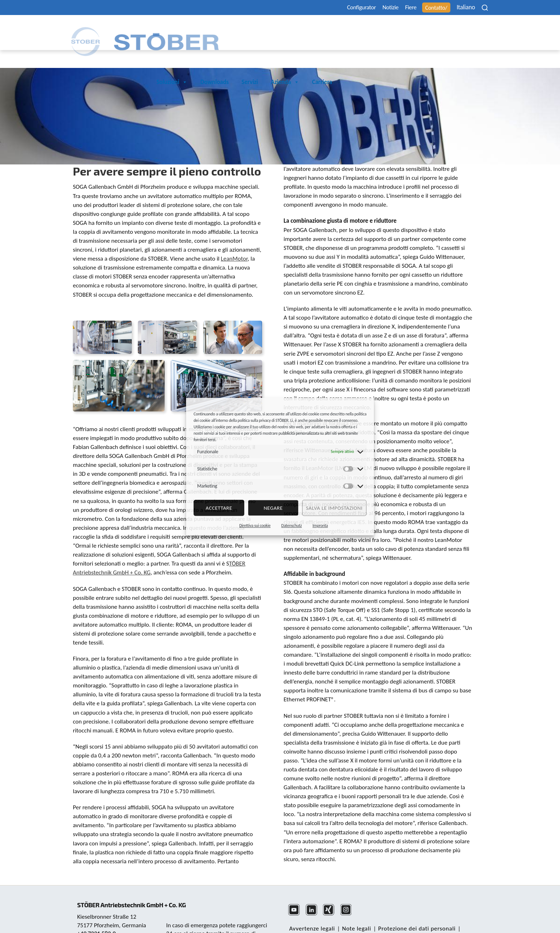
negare (273, 508)
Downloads (369, 29)
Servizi (405, 29)
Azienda (440, 30)
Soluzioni (327, 30)
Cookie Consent (386, 917)
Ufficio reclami (431, 917)
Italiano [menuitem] (459, 8)
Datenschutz (292, 525)
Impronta (320, 525)
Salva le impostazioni (334, 508)
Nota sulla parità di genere (324, 917)
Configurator (335, 8)
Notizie (371, 8)
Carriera (477, 29)
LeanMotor (234, 239)
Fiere (396, 8)
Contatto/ (426, 8)
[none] (464, 7)
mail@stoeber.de (99, 918)
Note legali (354, 909)
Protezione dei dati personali (412, 909)
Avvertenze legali (311, 909)
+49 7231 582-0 (97, 909)
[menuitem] (464, 7)
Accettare (219, 508)
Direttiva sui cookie (255, 525)
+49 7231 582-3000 (215, 917)
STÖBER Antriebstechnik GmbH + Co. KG (136, 880)
